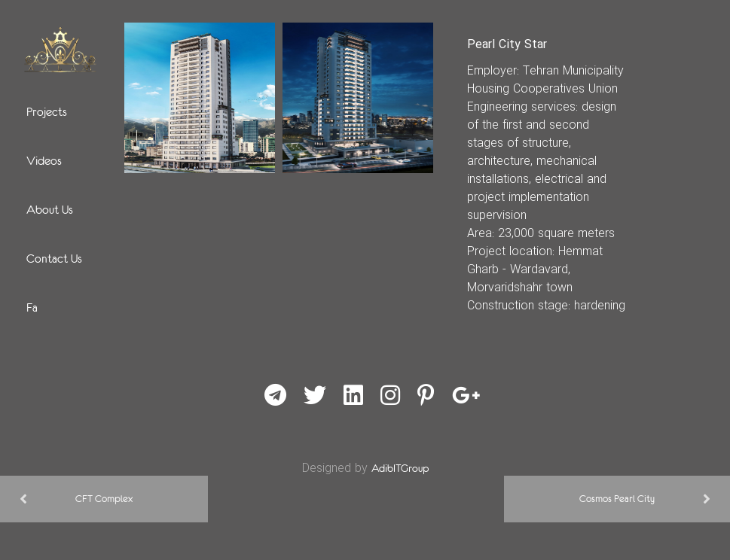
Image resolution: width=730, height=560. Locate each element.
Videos (44, 160)
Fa (32, 307)
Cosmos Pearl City (617, 499)
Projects (47, 111)
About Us (50, 209)
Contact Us (54, 258)
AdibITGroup (400, 468)
